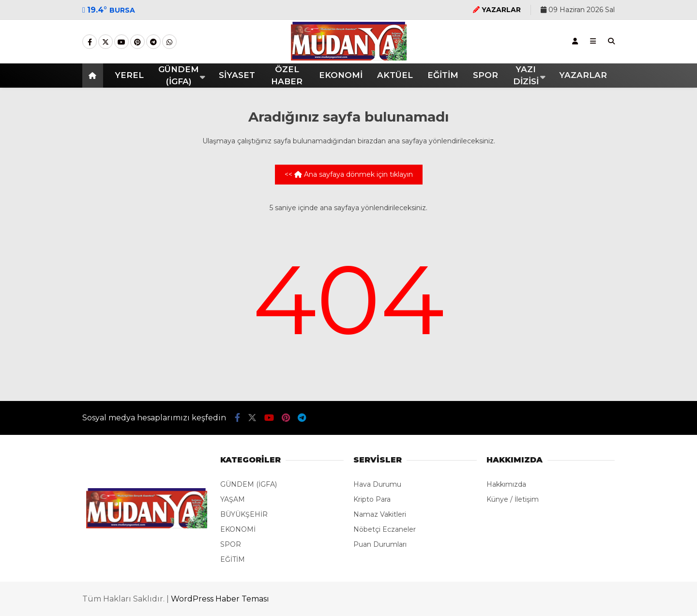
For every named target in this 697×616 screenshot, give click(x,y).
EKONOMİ (341, 75)
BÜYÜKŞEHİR (244, 514)
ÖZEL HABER (287, 76)
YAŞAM (233, 499)
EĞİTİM (443, 75)
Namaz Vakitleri (380, 514)
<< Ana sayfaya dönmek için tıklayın (349, 174)
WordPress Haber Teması (220, 599)
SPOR (485, 75)
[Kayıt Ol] (575, 41)
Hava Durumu (377, 484)
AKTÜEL (395, 75)
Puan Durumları (380, 544)
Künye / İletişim (513, 499)
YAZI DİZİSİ (526, 76)
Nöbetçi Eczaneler (385, 529)
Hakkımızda (506, 484)
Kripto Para (372, 499)
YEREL (129, 75)
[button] (94, 76)
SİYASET (237, 75)
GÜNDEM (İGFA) (179, 76)
